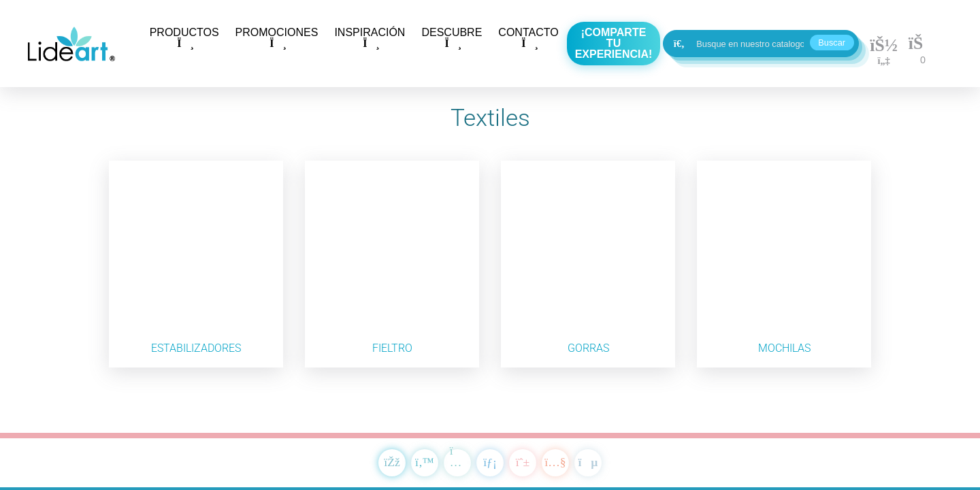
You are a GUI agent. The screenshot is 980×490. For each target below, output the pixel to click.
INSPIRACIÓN (370, 38)
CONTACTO (528, 38)
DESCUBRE (452, 38)
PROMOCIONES (277, 38)
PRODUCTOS (184, 38)
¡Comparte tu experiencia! (614, 43)
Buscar (832, 43)
